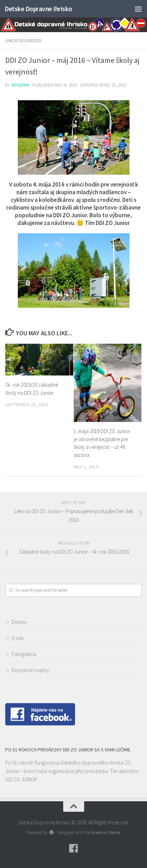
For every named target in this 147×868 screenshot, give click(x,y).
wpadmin (20, 85)
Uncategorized (23, 41)
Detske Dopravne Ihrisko (38, 9)
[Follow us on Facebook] (74, 848)
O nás (18, 638)
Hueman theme (106, 833)
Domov (19, 622)
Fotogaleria (24, 654)
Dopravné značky (30, 670)
